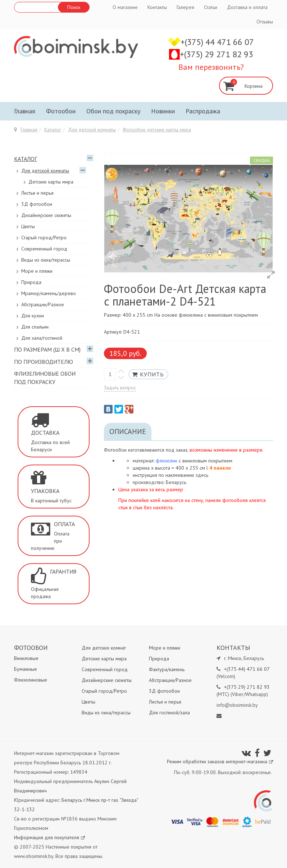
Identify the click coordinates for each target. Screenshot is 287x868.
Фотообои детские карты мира (157, 130)
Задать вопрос (120, 388)
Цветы (28, 226)
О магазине (125, 7)
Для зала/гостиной (42, 338)
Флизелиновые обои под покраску (45, 378)
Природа (31, 282)
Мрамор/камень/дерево (49, 293)
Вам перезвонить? (211, 67)
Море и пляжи (37, 271)
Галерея (185, 7)
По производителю (44, 362)
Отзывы (265, 22)
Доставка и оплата (247, 7)
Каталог (53, 130)
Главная (25, 111)
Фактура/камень (167, 669)
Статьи (211, 7)
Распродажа (203, 111)
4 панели (220, 468)
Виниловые (26, 658)
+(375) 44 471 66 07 (217, 42)
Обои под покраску (113, 111)
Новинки (163, 111)
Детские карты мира (51, 182)
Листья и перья (37, 193)
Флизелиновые (31, 680)
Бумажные (26, 669)
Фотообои (61, 111)
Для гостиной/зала (169, 713)
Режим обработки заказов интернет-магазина (220, 761)
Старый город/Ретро (44, 238)
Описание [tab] (128, 431)
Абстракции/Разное (43, 304)
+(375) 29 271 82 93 (217, 54)
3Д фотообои (37, 204)
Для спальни (35, 327)
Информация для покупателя (49, 837)
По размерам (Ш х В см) (47, 349)
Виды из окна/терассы (46, 260)
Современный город (44, 249)
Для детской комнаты (92, 130)
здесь (202, 475)
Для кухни (33, 316)
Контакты (157, 7)
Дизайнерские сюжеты (46, 215)
